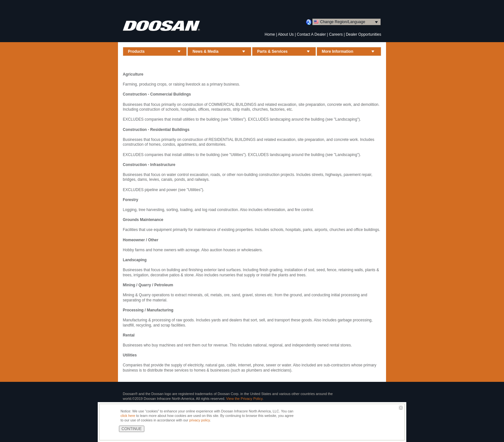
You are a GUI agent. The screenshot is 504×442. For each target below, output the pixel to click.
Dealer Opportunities (364, 34)
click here (128, 416)
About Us (286, 34)
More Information (337, 51)
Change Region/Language (343, 22)
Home (270, 34)
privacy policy (200, 420)
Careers (336, 34)
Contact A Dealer (311, 34)
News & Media (206, 51)
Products (136, 51)
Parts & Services (272, 51)
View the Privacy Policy (244, 399)
